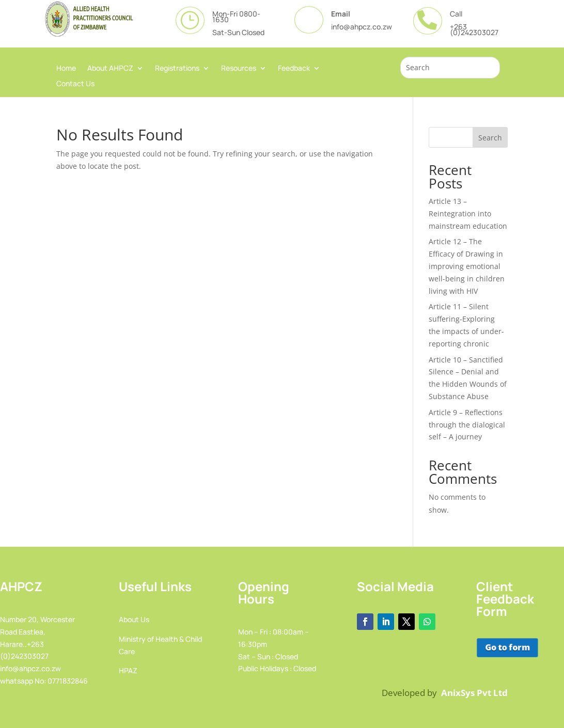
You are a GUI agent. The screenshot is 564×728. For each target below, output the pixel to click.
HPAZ (128, 670)
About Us (134, 619)
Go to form (507, 648)
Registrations (177, 69)
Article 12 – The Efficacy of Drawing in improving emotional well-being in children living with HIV (467, 266)
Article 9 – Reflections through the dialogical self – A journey (467, 425)
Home (66, 69)
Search (490, 138)
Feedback (294, 69)
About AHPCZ (110, 69)
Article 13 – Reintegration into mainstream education (468, 213)
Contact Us (75, 84)
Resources (239, 69)
